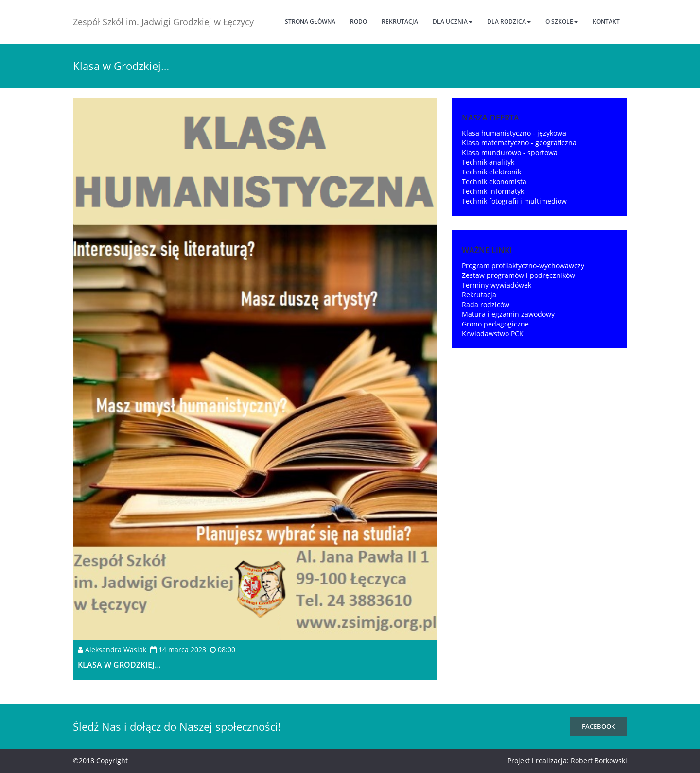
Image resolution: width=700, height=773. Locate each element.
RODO (359, 22)
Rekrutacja (400, 22)
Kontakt (606, 22)
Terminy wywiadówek (497, 285)
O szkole (562, 22)
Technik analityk (488, 162)
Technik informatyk (493, 191)
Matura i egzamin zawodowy (508, 314)
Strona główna (310, 22)
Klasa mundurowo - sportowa (510, 152)
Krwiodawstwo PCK (493, 334)
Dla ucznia (453, 22)
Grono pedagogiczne (495, 324)
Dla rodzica (509, 22)
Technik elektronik (491, 172)
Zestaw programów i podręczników (518, 275)
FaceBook (598, 726)
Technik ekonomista (494, 181)
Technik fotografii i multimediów (514, 201)
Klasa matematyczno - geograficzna (519, 143)
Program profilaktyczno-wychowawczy (523, 266)
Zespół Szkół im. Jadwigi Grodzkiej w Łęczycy (163, 22)
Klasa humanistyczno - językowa (514, 133)
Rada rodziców (486, 304)
